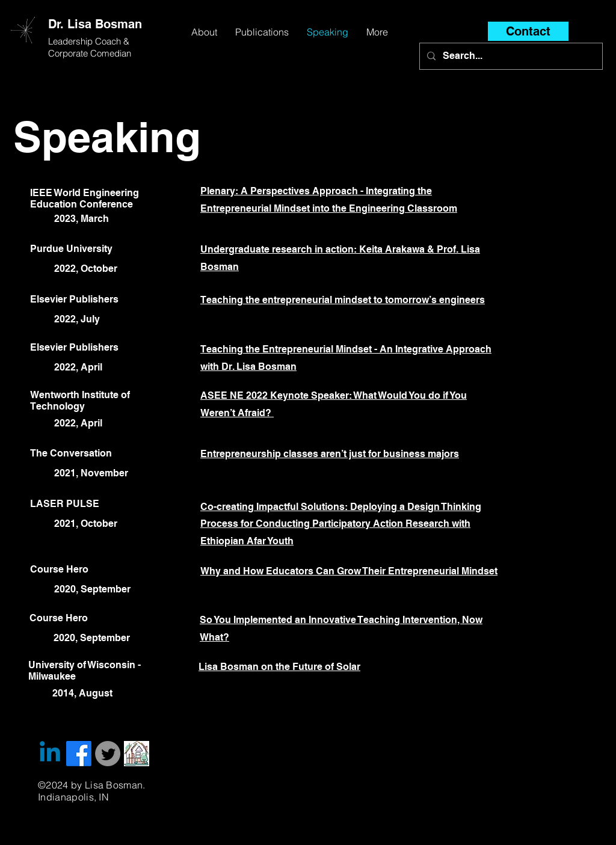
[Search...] (510, 56)
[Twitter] (108, 754)
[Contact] (528, 31)
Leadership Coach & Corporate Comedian (90, 47)
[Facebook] (79, 754)
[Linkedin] (50, 754)
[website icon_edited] (137, 754)
